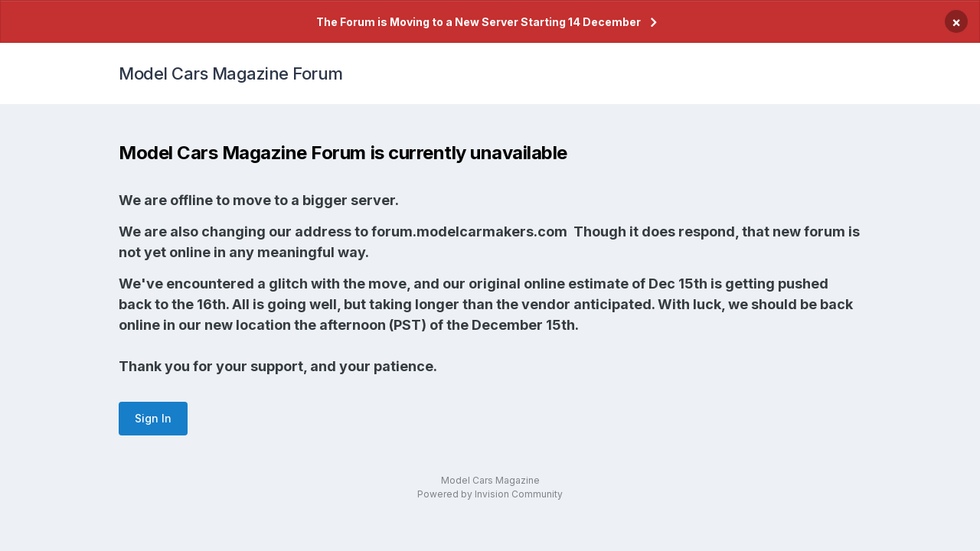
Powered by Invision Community (490, 494)
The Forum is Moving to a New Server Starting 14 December (479, 22)
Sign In (153, 418)
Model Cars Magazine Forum (231, 73)
